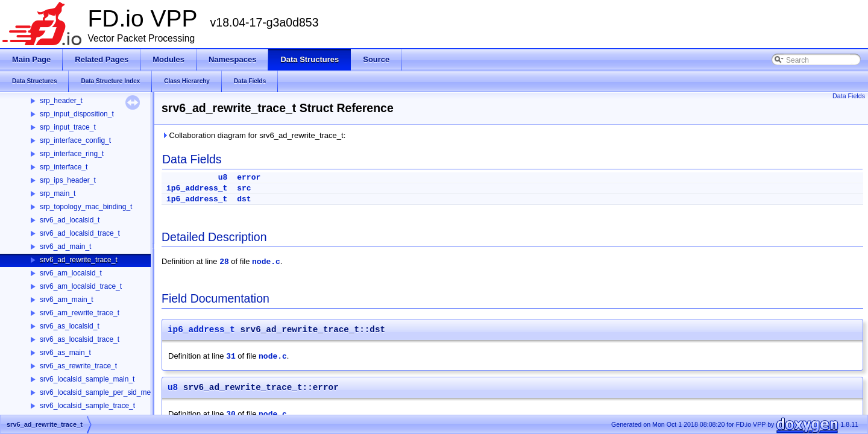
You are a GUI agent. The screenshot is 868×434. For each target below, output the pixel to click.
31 (231, 357)
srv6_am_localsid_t (71, 273)
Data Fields (849, 96)
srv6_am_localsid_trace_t (81, 286)
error (249, 178)
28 (224, 262)
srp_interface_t (64, 167)
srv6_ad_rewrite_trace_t (79, 260)
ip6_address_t (197, 188)
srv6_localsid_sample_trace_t (87, 406)
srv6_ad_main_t (65, 247)
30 (231, 414)
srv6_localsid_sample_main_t (87, 379)
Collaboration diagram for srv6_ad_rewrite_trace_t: (253, 135)
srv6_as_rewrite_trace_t (78, 366)
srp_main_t (58, 193)
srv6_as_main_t (65, 353)
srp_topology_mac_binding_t (86, 207)
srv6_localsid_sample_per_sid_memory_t (106, 392)
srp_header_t (61, 101)
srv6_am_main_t (67, 300)
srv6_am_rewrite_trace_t (80, 313)
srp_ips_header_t (68, 180)
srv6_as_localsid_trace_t (80, 339)
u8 (223, 178)
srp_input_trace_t (68, 127)
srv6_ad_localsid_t (70, 220)
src (244, 188)
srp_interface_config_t (75, 140)
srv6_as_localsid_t (70, 326)
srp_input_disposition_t (77, 114)
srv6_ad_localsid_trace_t (80, 233)
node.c (266, 262)
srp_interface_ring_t (72, 154)
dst (244, 199)
